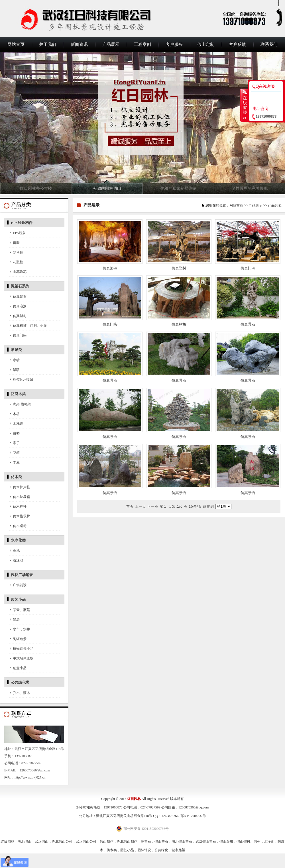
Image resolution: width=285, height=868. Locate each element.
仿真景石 (20, 297)
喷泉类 (16, 350)
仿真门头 (20, 335)
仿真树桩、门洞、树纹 (30, 326)
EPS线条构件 (22, 223)
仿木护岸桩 (21, 487)
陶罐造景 (20, 639)
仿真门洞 (248, 268)
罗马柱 (18, 252)
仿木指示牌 (21, 516)
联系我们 (269, 44)
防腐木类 (18, 394)
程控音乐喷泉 (23, 379)
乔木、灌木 (21, 693)
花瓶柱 (18, 262)
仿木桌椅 (20, 526)
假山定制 (206, 44)
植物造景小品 (23, 649)
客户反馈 (237, 44)
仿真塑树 (20, 316)
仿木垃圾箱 (21, 497)
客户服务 (174, 44)
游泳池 (18, 560)
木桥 (16, 414)
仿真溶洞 (20, 306)
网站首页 (16, 44)
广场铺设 (20, 585)
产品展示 (111, 44)
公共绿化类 (20, 682)
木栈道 (18, 424)
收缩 (244, 105)
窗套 (16, 243)
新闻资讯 (79, 44)
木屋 (16, 462)
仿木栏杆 (20, 506)
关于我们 (48, 44)
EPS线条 (19, 233)
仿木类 (16, 477)
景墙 (16, 620)
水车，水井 (21, 629)
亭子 (16, 443)
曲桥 (16, 433)
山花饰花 (20, 272)
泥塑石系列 (20, 286)
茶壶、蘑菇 (21, 610)
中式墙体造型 (23, 658)
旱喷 (16, 370)
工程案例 (142, 44)
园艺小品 (18, 600)
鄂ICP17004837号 (193, 816)
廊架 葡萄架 (22, 404)
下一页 (153, 506)
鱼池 (16, 551)
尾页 (163, 506)
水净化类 (18, 540)
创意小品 (20, 668)
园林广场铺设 (22, 575)
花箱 (16, 453)
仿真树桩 (179, 324)
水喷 (16, 360)
